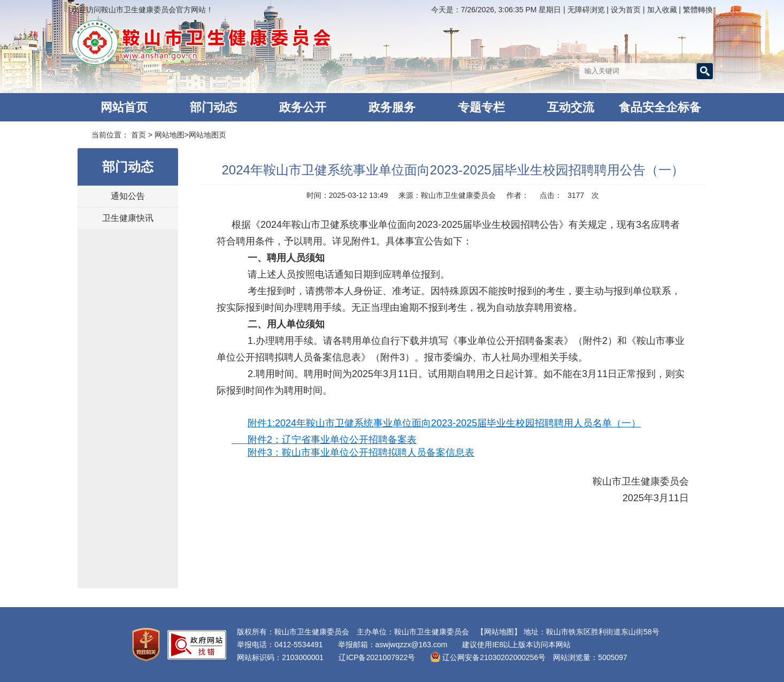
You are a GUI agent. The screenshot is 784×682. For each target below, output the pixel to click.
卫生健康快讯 (128, 218)
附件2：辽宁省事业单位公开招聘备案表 (332, 440)
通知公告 (128, 196)
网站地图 (170, 135)
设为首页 (627, 10)
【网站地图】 (499, 632)
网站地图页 (207, 135)
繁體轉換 (698, 10)
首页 (139, 135)
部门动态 (213, 107)
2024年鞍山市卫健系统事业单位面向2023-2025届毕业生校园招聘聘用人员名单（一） (458, 423)
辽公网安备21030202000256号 (488, 657)
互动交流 (571, 107)
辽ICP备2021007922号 (377, 657)
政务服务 (392, 107)
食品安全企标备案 (660, 111)
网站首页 (124, 107)
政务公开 (303, 107)
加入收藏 (663, 10)
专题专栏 (481, 107)
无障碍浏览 (586, 10)
